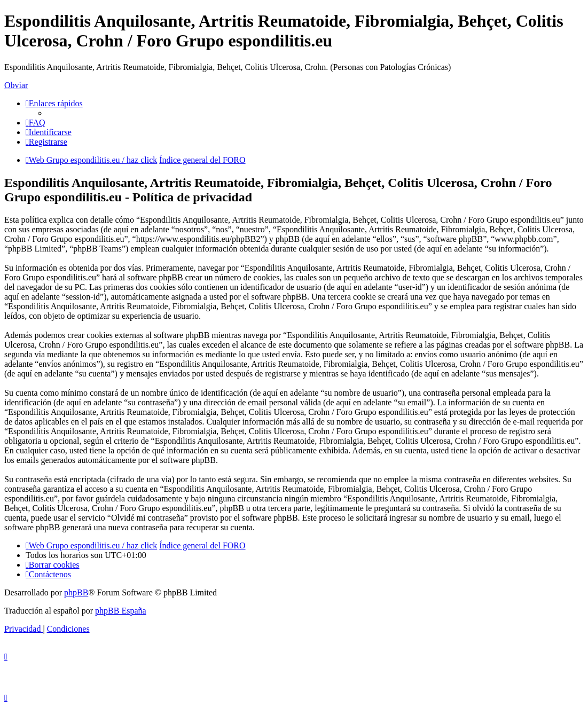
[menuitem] (36, 123)
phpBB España (121, 611)
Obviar (16, 85)
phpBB (76, 592)
